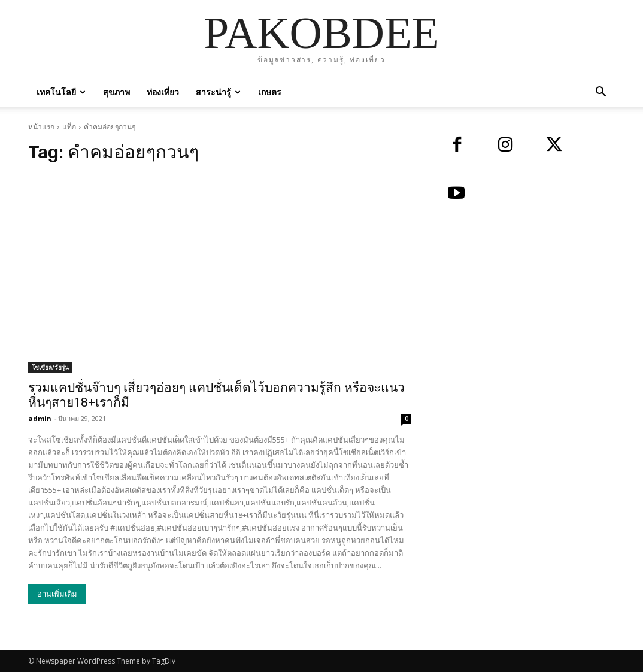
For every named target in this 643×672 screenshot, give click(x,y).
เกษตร (270, 92)
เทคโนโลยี (61, 92)
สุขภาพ (116, 92)
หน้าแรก (41, 127)
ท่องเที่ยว (163, 92)
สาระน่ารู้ (218, 92)
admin (40, 418)
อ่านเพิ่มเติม (57, 594)
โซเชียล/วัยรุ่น (50, 367)
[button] (600, 93)
